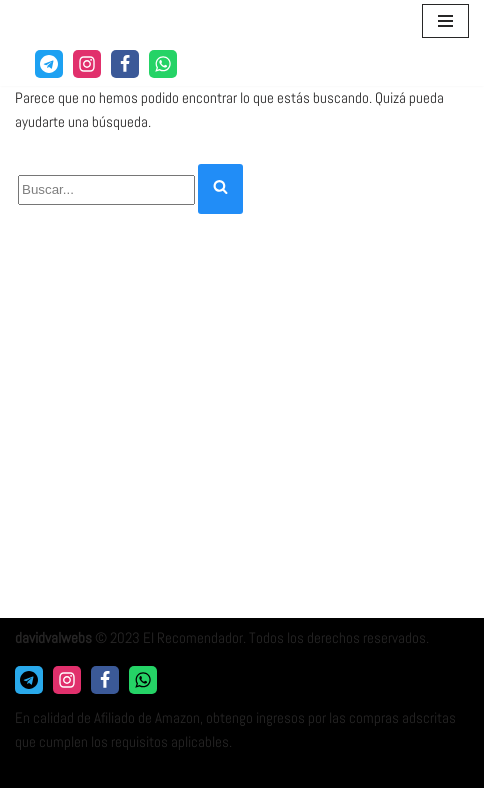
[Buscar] (106, 190)
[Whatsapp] (143, 680)
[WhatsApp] (163, 64)
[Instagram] (87, 64)
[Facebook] (125, 64)
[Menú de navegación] (445, 21)
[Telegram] (49, 64)
